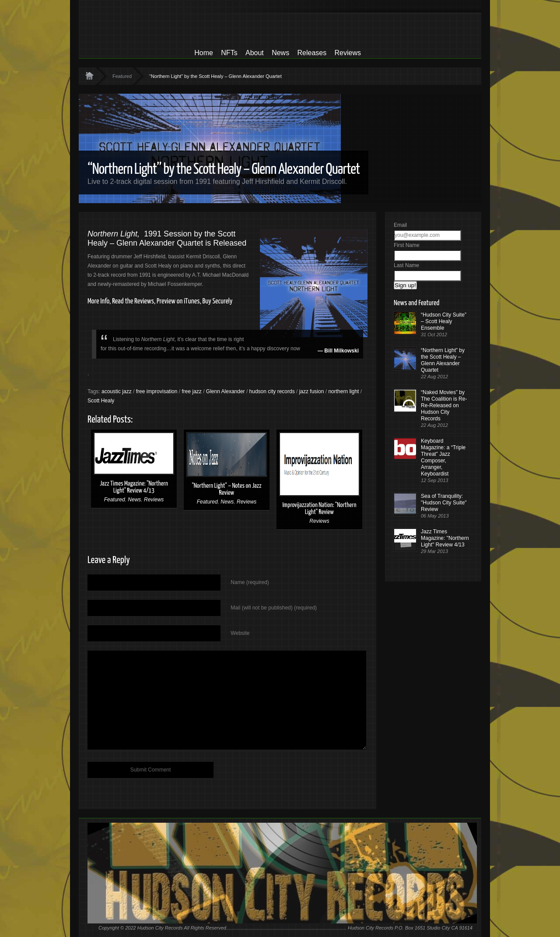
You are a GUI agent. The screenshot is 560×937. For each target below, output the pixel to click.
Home (204, 53)
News (280, 53)
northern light (343, 391)
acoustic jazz (117, 391)
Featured (122, 76)
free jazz (191, 391)
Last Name (406, 265)
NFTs (229, 53)
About (255, 53)
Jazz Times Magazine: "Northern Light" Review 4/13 (134, 487)
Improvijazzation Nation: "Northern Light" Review (319, 509)
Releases (312, 53)
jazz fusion (312, 391)
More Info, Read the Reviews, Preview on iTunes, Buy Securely (160, 301)
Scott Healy (101, 401)
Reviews (348, 53)
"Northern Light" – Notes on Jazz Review (226, 489)
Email (400, 225)
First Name (407, 245)
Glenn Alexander (226, 391)
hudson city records (272, 391)
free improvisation (157, 391)
